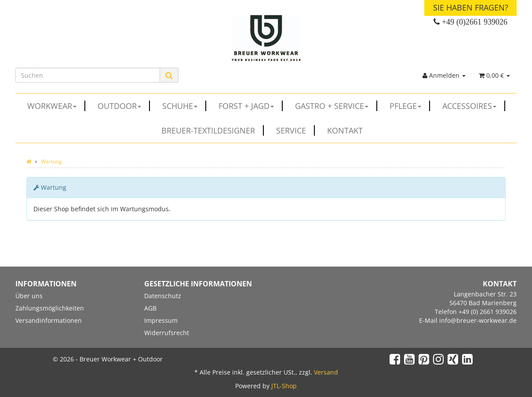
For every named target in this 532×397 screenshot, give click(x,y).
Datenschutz (163, 296)
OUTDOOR (124, 106)
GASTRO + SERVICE (336, 106)
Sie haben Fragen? (471, 7)
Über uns (29, 296)
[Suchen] (88, 75)
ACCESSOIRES (474, 106)
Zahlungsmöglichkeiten (50, 308)
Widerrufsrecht (167, 333)
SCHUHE (184, 106)
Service (295, 130)
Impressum (161, 320)
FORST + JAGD (251, 106)
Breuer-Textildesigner (213, 130)
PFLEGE (410, 106)
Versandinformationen (49, 320)
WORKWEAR (56, 106)
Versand (326, 372)
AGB (150, 308)
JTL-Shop (284, 386)
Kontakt (345, 130)
